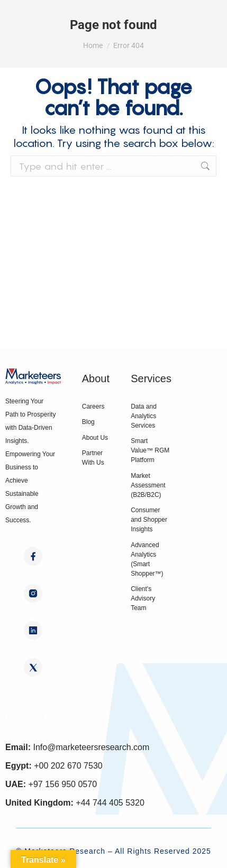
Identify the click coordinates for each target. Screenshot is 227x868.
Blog (88, 422)
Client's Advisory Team (143, 598)
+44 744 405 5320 (110, 803)
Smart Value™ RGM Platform (150, 450)
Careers (93, 407)
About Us (95, 438)
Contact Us (31, 717)
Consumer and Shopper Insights (149, 520)
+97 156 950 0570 (63, 784)
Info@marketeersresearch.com (91, 747)
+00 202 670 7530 (68, 766)
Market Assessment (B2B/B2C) (148, 485)
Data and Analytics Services (144, 416)
